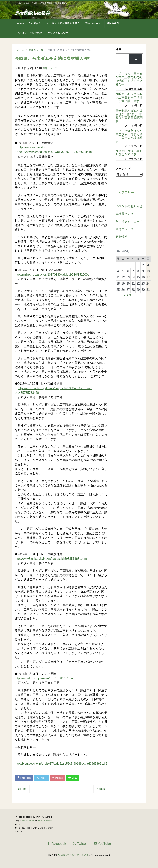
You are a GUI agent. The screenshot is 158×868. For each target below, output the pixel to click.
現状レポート (93, 23)
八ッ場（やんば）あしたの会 (73, 855)
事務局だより (124, 214)
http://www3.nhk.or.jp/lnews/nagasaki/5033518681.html (51, 559)
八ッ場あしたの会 (58, 33)
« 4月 (128, 295)
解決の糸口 (113, 23)
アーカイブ (123, 169)
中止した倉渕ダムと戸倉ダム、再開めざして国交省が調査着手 (129, 136)
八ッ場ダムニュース (129, 221)
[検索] (136, 59)
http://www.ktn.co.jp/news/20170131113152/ (44, 678)
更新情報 (121, 237)
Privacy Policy (27, 821)
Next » (101, 789)
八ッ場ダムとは (37, 23)
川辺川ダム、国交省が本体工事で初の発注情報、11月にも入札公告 (129, 79)
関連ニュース (50, 68)
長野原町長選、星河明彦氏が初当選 (129, 153)
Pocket (59, 778)
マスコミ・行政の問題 (29, 33)
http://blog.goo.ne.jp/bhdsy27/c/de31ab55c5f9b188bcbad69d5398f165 (61, 764)
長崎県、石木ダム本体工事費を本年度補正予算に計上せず (129, 97)
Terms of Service (45, 821)
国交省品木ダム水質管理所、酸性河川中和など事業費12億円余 (129, 116)
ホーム (21, 23)
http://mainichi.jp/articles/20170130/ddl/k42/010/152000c (52, 275)
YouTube (102, 844)
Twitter (42, 778)
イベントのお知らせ (129, 206)
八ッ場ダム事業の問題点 (66, 23)
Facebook (24, 778)
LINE (74, 778)
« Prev (22, 789)
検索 (118, 50)
